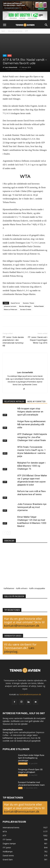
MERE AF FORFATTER (36, 402)
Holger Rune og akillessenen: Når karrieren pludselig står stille (32, 424)
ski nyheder (23, 724)
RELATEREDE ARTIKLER (14, 402)
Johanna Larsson (10, 306)
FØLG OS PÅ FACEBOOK (14, 596)
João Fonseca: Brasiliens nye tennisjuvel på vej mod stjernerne (32, 507)
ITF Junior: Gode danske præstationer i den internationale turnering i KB (13, 341)
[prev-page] (4, 533)
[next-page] (9, 533)
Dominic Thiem (29, 303)
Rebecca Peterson (11, 309)
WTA (9, 56)
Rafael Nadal (39, 306)
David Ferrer (15, 303)
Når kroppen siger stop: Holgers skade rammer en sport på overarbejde (30, 412)
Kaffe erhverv (22, 588)
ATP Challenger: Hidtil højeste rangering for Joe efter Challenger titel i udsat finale (32, 437)
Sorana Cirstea (26, 309)
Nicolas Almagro (25, 306)
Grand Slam (23, 764)
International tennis (15, 31)
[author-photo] (25, 369)
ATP (26, 31)
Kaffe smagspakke (37, 588)
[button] (5, 25)
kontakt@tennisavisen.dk (22, 626)
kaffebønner (8, 738)
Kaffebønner (9, 588)
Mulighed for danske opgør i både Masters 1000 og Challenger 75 (31, 466)
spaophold (36, 741)
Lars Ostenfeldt (11, 67)
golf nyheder (34, 721)
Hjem (3, 31)
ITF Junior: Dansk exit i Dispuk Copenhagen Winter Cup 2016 (38, 340)
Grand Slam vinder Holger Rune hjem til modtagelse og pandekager (31, 758)
